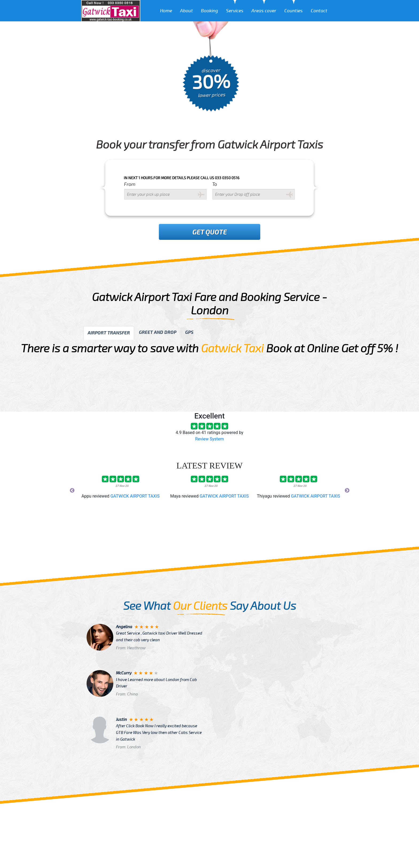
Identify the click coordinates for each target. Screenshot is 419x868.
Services (235, 11)
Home (166, 11)
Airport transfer (109, 333)
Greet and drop (158, 332)
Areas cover (264, 11)
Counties (294, 11)
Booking (210, 11)
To (215, 184)
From (130, 184)
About (187, 11)
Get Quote (210, 232)
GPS (189, 332)
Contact (319, 11)
